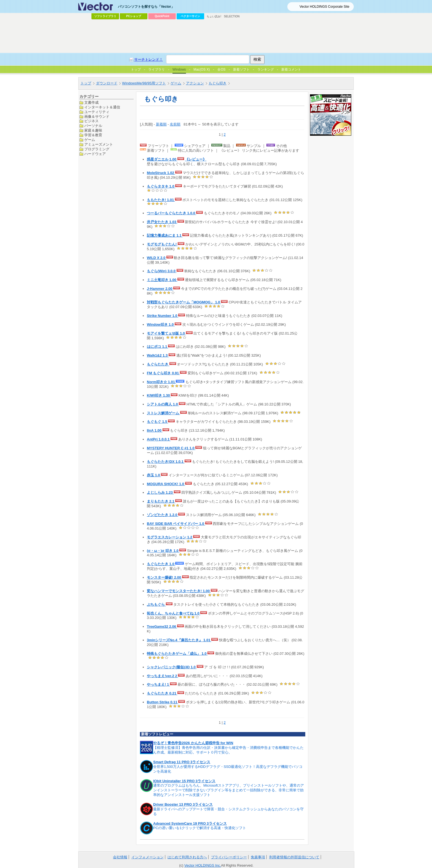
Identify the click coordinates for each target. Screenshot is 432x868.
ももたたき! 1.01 (161, 200)
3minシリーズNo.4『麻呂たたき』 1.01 (179, 640)
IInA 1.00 (155, 430)
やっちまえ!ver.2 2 (162, 676)
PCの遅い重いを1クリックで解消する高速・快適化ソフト (200, 828)
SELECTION (232, 16)
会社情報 (120, 857)
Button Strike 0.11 (163, 702)
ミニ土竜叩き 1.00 (162, 280)
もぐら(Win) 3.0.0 (162, 271)
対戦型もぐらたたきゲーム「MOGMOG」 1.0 (184, 302)
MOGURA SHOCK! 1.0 (166, 484)
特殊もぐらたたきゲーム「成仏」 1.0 (177, 654)
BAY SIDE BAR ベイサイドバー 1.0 (176, 524)
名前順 (175, 124)
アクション (195, 83)
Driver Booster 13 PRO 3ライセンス (183, 804)
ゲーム (176, 83)
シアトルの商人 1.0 (163, 404)
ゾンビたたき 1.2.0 (163, 515)
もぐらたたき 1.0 (161, 564)
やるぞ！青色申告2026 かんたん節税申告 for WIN (193, 743)
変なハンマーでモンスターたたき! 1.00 (179, 591)
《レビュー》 (196, 159)
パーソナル (93, 126)
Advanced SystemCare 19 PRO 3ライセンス (190, 823)
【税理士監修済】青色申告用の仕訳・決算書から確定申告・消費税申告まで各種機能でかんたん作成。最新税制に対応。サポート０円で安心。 (228, 750)
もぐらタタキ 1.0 (161, 186)
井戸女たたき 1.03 (162, 222)
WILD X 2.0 (157, 258)
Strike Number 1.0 (163, 316)
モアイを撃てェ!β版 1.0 (166, 333)
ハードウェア (95, 154)
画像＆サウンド (97, 117)
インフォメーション (148, 857)
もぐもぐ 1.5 (157, 422)
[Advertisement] (216, 36)
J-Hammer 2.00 (160, 289)
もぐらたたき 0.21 (162, 693)
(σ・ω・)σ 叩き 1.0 (163, 551)
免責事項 (258, 857)
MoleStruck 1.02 (161, 173)
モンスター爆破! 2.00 (164, 577)
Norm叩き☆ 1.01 (161, 382)
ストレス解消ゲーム (164, 413)
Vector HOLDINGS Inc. (203, 865)
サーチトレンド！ (148, 59)
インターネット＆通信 (102, 107)
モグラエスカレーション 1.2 (170, 537)
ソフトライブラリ (105, 16)
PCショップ (134, 16)
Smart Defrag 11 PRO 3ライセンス (182, 762)
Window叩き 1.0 (161, 325)
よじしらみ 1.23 (160, 492)
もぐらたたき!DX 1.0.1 (166, 462)
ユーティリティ (97, 112)
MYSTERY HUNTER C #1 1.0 (171, 448)
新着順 (161, 124)
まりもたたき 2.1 (161, 501)
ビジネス (91, 121)
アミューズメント (99, 144)
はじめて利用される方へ (187, 857)
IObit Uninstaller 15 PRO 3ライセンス (184, 781)
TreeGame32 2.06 (162, 627)
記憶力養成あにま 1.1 (165, 235)
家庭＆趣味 (93, 130)
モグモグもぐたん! (162, 244)
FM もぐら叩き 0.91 (163, 373)
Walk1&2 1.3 (158, 355)
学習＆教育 (93, 135)
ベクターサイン (190, 16)
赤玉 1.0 (154, 475)
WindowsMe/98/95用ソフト (144, 83)
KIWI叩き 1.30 (159, 395)
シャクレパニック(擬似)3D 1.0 (172, 667)
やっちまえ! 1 (158, 684)
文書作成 (91, 102)
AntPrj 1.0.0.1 (159, 439)
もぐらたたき (158, 364)
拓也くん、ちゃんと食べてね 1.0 (174, 613)
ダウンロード (107, 83)
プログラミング (97, 149)
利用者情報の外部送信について (294, 857)
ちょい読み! (214, 16)
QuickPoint (162, 16)
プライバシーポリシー (229, 857)
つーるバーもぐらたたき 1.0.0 (172, 213)
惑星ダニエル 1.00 (162, 159)
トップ (86, 83)
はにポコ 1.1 (157, 347)
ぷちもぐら (156, 604)
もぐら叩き (218, 83)
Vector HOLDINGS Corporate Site (324, 7)
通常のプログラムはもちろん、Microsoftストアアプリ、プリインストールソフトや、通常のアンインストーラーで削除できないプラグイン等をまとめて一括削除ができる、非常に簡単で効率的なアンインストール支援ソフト (229, 790)
